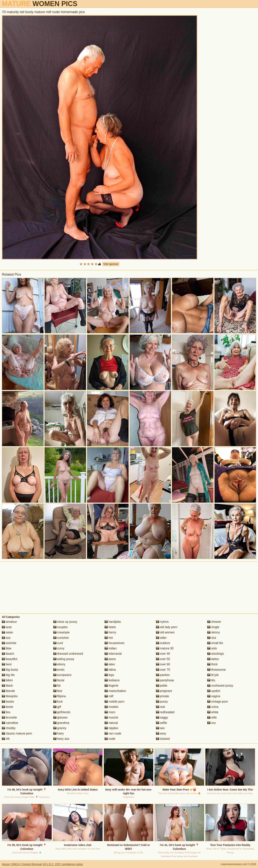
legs (109, 675)
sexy (161, 733)
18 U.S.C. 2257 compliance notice (63, 864)
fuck (58, 702)
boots (8, 707)
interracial (113, 654)
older (161, 638)
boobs (8, 702)
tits (211, 680)
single (213, 627)
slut (212, 638)
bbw (7, 648)
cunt (58, 643)
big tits (8, 675)
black (7, 686)
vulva (213, 707)
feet (58, 691)
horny (110, 632)
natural (111, 723)
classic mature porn (17, 733)
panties (163, 675)
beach (8, 654)
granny (60, 728)
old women (165, 632)
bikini (7, 680)
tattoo (213, 659)
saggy (162, 717)
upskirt (214, 691)
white (213, 712)
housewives (114, 643)
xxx (211, 723)
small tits (215, 643)
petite (162, 686)
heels (110, 627)
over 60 (163, 664)
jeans (110, 659)
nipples (111, 728)
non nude (113, 733)
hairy (59, 733)
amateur (9, 622)
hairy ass (61, 739)
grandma (61, 723)
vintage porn (218, 702)
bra (6, 712)
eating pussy (64, 659)
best (7, 664)
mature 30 (165, 648)
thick (212, 664)
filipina (60, 696)
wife (212, 717)
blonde (8, 691)
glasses (60, 717)
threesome (216, 670)
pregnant (164, 691)
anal (7, 627)
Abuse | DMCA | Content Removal (22, 864)
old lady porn (167, 627)
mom (110, 712)
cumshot (61, 638)
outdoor (163, 643)
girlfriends (62, 712)
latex (110, 664)
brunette (9, 717)
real (161, 707)
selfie (162, 723)
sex (160, 728)
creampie (62, 632)
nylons (162, 622)
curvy (59, 648)
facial (59, 680)
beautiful (10, 659)
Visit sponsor (111, 264)
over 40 (163, 654)
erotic (59, 670)
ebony (59, 664)
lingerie (111, 686)
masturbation (115, 691)
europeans (62, 675)
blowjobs (10, 696)
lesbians (112, 680)
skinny (214, 632)
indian (111, 648)
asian (7, 632)
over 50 (163, 659)
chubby (9, 728)
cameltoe (10, 723)
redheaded (165, 712)
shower (214, 622)
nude (110, 739)
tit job (213, 675)
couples (61, 627)
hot (109, 638)
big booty (10, 670)
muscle (111, 717)
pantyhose (165, 680)
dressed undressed (68, 654)
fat (57, 686)
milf (109, 696)
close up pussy (65, 622)
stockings (216, 654)
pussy (162, 702)
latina (110, 670)
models (111, 707)
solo (212, 648)
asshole (9, 643)
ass (6, 638)
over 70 (163, 670)
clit (6, 739)
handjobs (113, 622)
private (163, 696)
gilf (57, 707)
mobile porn (114, 702)
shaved (163, 739)
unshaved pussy (220, 686)
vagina (214, 696)
